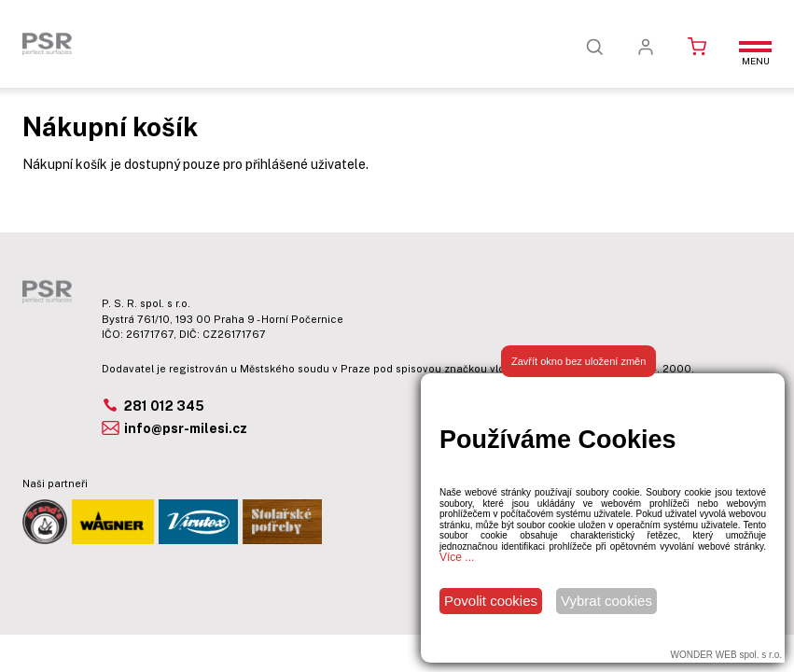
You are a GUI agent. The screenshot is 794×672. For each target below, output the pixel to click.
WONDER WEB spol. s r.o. (726, 655)
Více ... (457, 557)
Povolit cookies (491, 601)
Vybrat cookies (606, 601)
